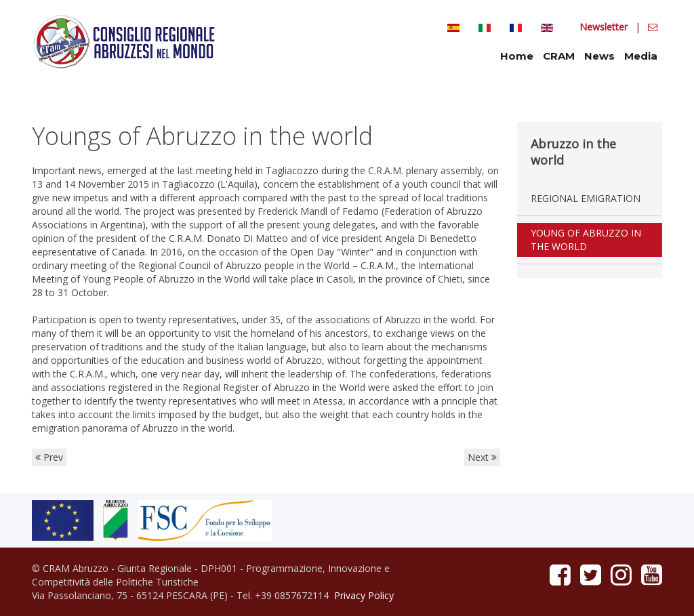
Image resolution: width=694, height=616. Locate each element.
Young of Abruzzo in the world (586, 240)
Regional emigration (586, 198)
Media (641, 56)
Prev (49, 457)
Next (482, 457)
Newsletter (605, 27)
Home (517, 56)
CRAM (559, 56)
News (599, 56)
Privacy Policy (364, 595)
